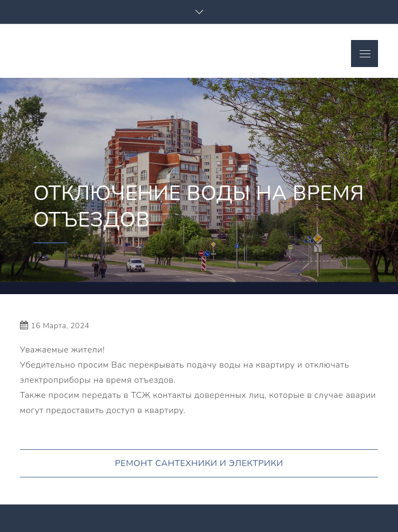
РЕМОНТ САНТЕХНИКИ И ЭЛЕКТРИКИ (199, 463)
